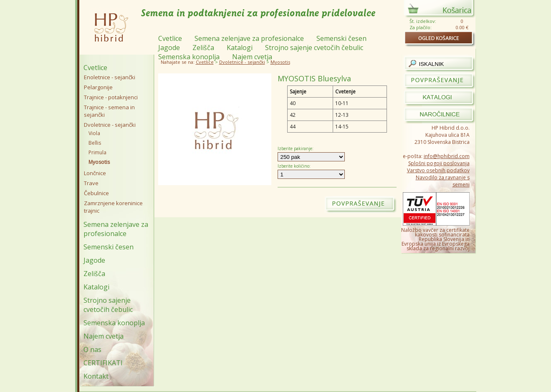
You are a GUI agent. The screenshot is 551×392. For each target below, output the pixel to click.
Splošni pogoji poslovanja (439, 163)
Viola (94, 133)
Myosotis (280, 62)
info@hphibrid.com (447, 156)
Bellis (95, 143)
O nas (92, 349)
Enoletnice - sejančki (110, 77)
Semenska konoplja (114, 323)
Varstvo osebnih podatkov (438, 170)
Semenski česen (109, 247)
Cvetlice (205, 62)
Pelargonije (98, 87)
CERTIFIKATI (103, 363)
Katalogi (96, 287)
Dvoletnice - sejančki (242, 62)
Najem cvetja (104, 336)
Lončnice (95, 173)
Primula (97, 152)
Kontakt (96, 376)
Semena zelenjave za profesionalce (116, 229)
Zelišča (94, 274)
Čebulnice (96, 193)
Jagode (94, 260)
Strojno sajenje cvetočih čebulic (108, 305)
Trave (91, 183)
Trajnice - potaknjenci (111, 97)
